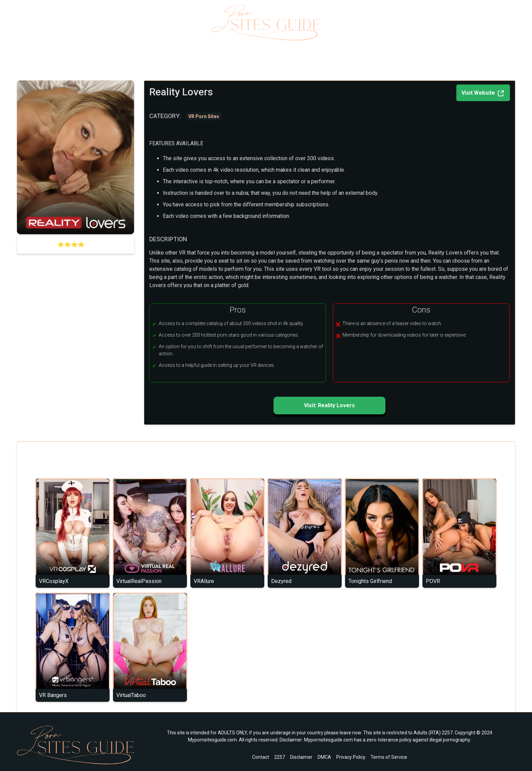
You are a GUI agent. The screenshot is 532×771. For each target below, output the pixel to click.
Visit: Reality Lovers (329, 405)
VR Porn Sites (53, 66)
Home (24, 66)
